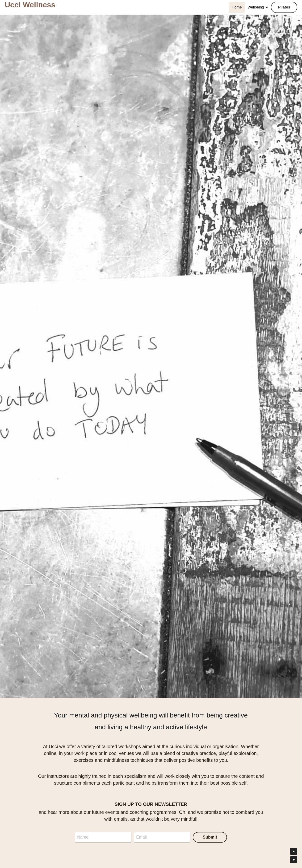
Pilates (284, 7)
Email (141, 837)
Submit (210, 837)
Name (83, 837)
